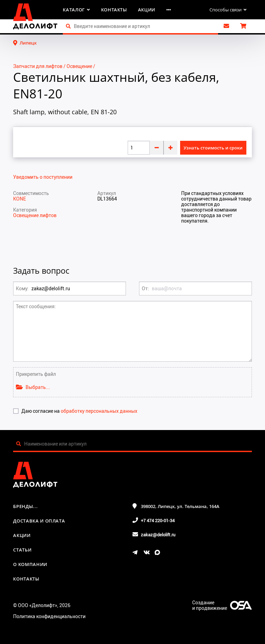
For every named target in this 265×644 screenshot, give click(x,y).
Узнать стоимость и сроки (213, 148)
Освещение (79, 66)
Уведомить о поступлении (43, 177)
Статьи (22, 550)
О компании (30, 564)
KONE (19, 199)
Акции (147, 10)
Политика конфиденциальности (49, 616)
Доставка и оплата (39, 521)
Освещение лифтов (35, 215)
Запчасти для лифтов (38, 66)
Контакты (114, 10)
